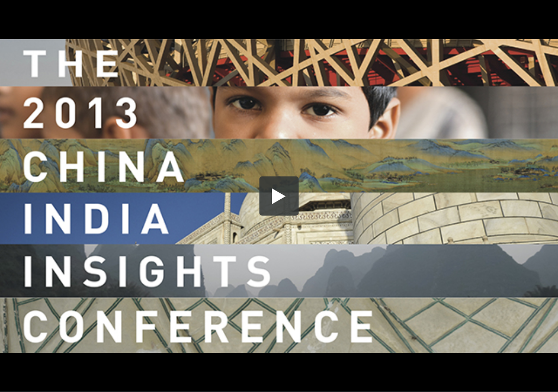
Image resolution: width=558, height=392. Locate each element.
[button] (279, 196)
